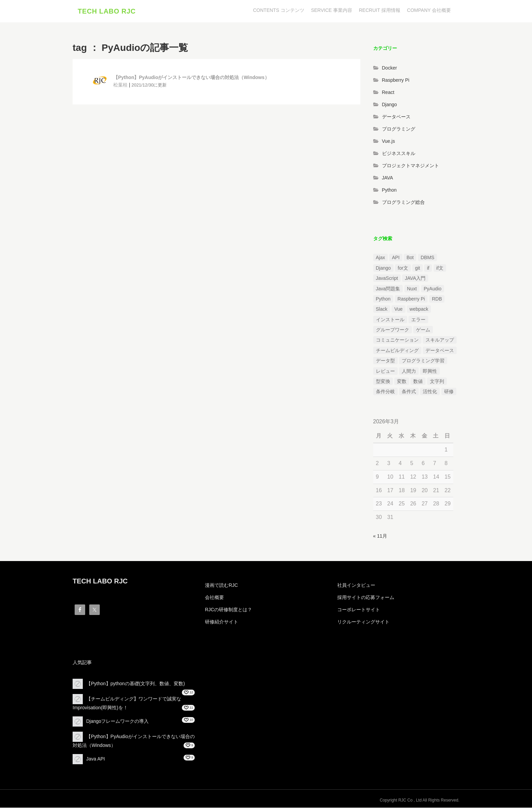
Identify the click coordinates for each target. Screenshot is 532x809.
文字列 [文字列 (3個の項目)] (437, 383)
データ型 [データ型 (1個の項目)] (385, 362)
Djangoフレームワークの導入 (117, 723)
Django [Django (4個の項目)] (383, 269)
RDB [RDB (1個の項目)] (437, 300)
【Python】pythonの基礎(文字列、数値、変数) (136, 685)
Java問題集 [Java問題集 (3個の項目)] (388, 290)
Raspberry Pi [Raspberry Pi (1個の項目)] (411, 300)
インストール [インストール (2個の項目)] (390, 321)
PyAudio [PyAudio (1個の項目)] (433, 290)
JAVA (388, 179)
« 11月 (380, 538)
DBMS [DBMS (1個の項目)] (427, 259)
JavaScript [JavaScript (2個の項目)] (387, 280)
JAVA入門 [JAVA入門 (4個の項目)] (415, 280)
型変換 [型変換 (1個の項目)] (383, 383)
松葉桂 (120, 86)
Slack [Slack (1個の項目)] (382, 311)
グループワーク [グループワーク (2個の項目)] (393, 331)
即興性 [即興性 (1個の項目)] (430, 372)
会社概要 (214, 599)
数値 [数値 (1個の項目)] (418, 383)
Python (389, 191)
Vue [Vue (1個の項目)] (398, 311)
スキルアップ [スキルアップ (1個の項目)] (440, 342)
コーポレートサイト (359, 611)
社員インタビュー (356, 586)
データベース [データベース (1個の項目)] (440, 352)
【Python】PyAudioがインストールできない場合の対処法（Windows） (191, 79)
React (388, 94)
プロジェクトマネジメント (411, 167)
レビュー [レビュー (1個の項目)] (385, 372)
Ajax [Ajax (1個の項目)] (381, 259)
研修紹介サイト (222, 623)
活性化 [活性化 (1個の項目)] (430, 393)
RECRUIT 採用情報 (380, 10)
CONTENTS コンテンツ (279, 10)
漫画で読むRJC (221, 586)
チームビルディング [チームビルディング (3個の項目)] (397, 352)
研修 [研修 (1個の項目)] (449, 393)
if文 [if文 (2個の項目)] (440, 269)
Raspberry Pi (396, 81)
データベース (396, 118)
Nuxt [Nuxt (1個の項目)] (412, 290)
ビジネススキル (399, 155)
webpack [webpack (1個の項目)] (419, 311)
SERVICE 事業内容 (332, 10)
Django (389, 106)
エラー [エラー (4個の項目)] (418, 321)
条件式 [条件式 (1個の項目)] (409, 393)
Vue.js (388, 142)
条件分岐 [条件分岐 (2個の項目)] (385, 393)
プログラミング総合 (403, 204)
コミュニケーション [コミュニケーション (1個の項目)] (397, 342)
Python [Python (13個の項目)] (383, 300)
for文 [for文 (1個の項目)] (403, 269)
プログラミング (399, 130)
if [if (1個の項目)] (428, 269)
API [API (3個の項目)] (396, 259)
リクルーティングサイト (363, 623)
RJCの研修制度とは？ (229, 611)
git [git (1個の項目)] (417, 269)
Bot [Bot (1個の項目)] (410, 259)
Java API (96, 760)
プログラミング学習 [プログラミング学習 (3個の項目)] (423, 362)
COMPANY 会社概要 (429, 10)
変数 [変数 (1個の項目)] (402, 383)
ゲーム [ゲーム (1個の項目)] (423, 331)
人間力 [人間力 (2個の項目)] (409, 372)
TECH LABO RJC (107, 12)
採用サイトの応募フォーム (366, 599)
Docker (389, 69)
